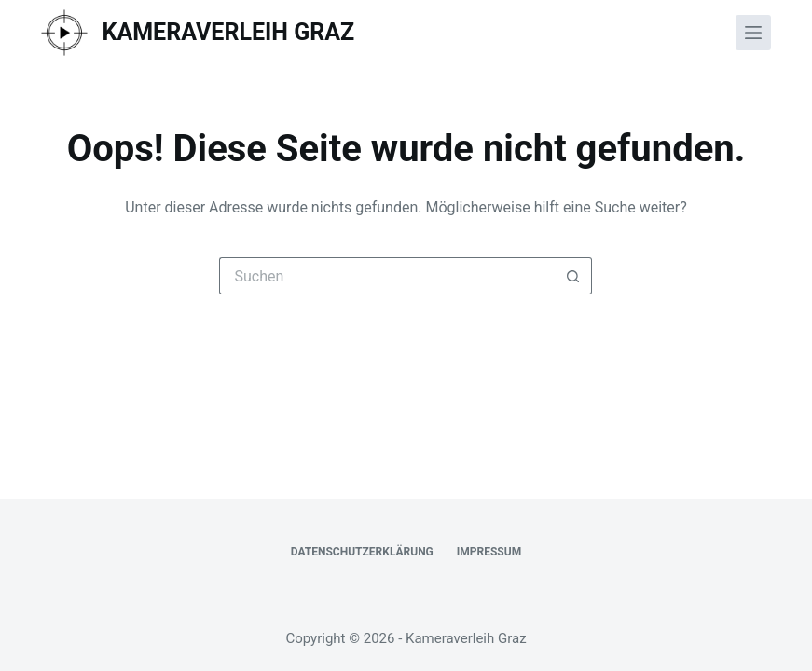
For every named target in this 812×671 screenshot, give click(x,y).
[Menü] (753, 33)
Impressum (489, 552)
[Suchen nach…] (387, 276)
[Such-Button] (573, 276)
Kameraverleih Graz (229, 32)
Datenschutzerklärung (362, 552)
